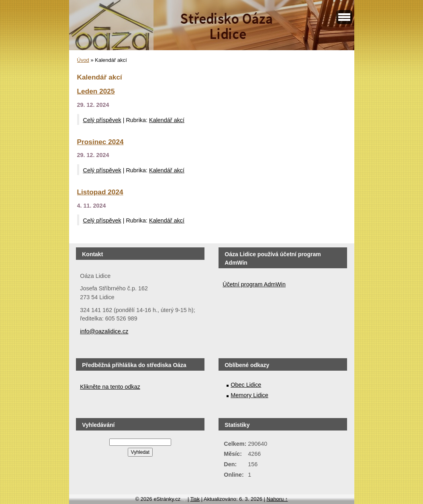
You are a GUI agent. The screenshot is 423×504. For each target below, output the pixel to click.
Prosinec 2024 (100, 142)
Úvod (83, 60)
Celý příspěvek (102, 120)
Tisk (195, 499)
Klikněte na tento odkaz (110, 387)
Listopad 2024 (100, 192)
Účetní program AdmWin (254, 284)
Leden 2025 (96, 91)
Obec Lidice (246, 385)
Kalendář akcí (167, 120)
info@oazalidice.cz (104, 331)
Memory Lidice (249, 395)
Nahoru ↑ (277, 499)
